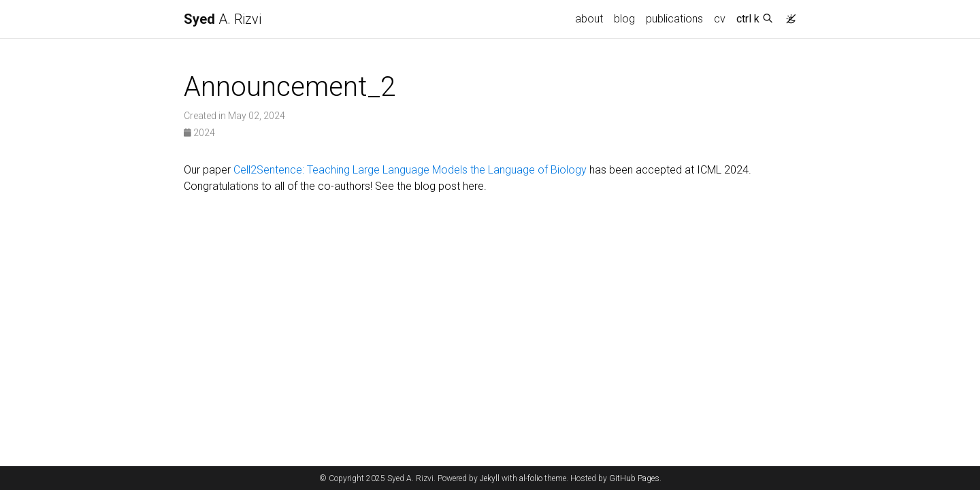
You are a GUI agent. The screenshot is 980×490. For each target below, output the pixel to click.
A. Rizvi (223, 19)
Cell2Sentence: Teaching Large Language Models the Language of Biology (410, 170)
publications (674, 19)
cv (720, 19)
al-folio (531, 478)
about (589, 19)
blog (624, 19)
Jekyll (490, 478)
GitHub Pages (634, 478)
